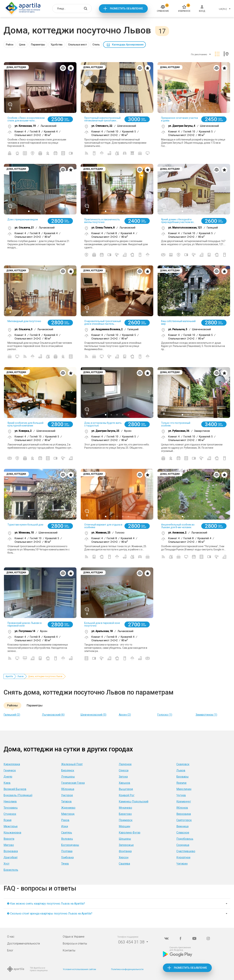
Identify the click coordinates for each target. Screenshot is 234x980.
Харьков (124, 783)
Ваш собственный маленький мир (178, 322)
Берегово (125, 814)
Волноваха (11, 851)
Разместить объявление (126, 9)
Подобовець (185, 839)
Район (10, 45)
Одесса (124, 770)
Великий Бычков (15, 789)
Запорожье (126, 845)
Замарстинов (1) (206, 715)
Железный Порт (72, 764)
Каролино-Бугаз (130, 833)
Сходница (183, 845)
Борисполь (11, 870)
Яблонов (182, 808)
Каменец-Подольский (134, 801)
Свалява (124, 864)
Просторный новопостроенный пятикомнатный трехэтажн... (102, 119)
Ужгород (67, 795)
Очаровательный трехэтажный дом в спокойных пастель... (103, 322)
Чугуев (181, 795)
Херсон (124, 857)
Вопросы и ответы (75, 944)
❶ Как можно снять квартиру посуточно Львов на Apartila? (46, 904)
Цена (22, 45)
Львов (21, 676)
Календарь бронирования (128, 45)
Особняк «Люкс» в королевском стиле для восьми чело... (26, 119)
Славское (183, 833)
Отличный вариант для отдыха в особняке (103, 526)
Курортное (183, 857)
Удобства (57, 45)
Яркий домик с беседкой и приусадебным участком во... (178, 221)
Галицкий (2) (12, 715)
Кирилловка (12, 764)
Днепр (8, 777)
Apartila (9, 676)
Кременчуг (184, 801)
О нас (11, 937)
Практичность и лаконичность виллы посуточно (102, 221)
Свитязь (67, 833)
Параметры (38, 45)
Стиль (96, 45)
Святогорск (184, 820)
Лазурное (125, 764)
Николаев (10, 801)
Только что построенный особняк (176, 424)
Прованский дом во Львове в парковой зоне (25, 624)
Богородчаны (70, 845)
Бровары (183, 777)
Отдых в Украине (74, 937)
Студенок (10, 814)
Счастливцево (186, 851)
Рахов (65, 820)
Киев (7, 783)
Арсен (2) (125, 715)
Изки (65, 826)
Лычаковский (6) (53, 715)
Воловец (67, 839)
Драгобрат (11, 857)
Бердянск (68, 770)
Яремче (181, 783)
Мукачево (125, 808)
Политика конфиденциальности (127, 969)
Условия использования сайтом (79, 969)
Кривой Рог (127, 795)
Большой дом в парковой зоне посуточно (102, 624)
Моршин (124, 826)
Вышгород (126, 789)
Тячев (65, 864)
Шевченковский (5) (93, 715)
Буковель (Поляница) (18, 795)
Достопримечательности (23, 944)
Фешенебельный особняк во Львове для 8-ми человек (178, 526)
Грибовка (67, 857)
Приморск (126, 820)
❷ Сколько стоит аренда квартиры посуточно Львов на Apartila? (50, 914)
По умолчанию (199, 54)
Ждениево (68, 808)
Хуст (6, 864)
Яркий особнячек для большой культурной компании (25, 424)
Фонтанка (125, 851)
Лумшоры (68, 777)
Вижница (182, 826)
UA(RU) (223, 9)
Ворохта (9, 839)
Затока (123, 777)
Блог (10, 950)
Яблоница (68, 789)
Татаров (66, 801)
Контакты (69, 950)
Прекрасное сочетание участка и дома (180, 119)
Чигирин (182, 864)
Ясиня (7, 820)
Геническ (10, 770)
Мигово (9, 845)
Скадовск (183, 764)
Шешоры (125, 839)
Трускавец (11, 808)
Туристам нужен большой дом (25, 525)
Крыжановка (12, 833)
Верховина (184, 814)
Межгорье (11, 826)
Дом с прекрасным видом (23, 219)
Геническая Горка (73, 783)
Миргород (68, 814)
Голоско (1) (165, 715)
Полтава (67, 851)
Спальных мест (77, 45)
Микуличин (184, 789)
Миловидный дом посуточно (24, 321)
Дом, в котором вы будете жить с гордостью (103, 424)
